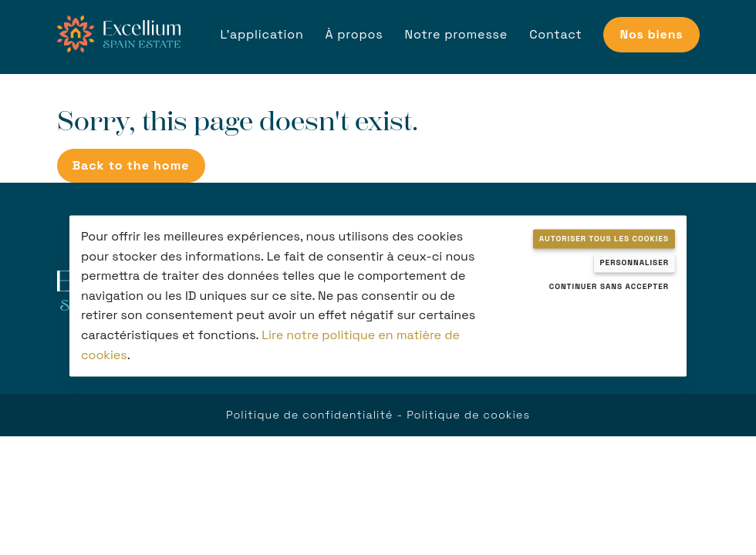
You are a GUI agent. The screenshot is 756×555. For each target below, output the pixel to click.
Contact (555, 34)
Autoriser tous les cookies (604, 239)
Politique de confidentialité (309, 415)
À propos (354, 34)
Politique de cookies (468, 415)
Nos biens (651, 34)
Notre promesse (457, 34)
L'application (262, 34)
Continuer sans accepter (609, 286)
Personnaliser (634, 262)
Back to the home (131, 165)
